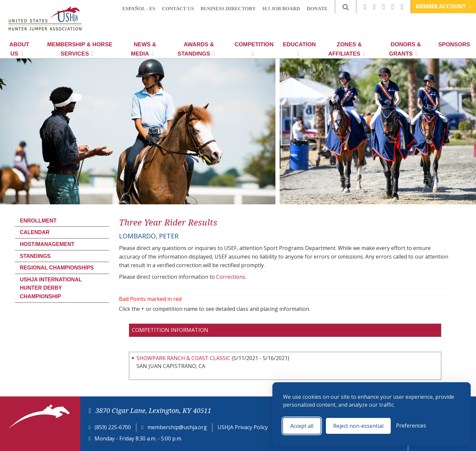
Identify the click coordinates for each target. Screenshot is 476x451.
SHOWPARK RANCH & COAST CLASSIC (183, 358)
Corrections (231, 277)
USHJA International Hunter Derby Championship (51, 288)
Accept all (302, 426)
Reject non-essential (358, 426)
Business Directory (228, 9)
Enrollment (38, 221)
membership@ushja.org (177, 427)
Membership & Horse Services (80, 49)
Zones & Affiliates (347, 49)
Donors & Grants (405, 49)
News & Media (144, 49)
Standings (35, 256)
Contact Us (178, 9)
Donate (317, 9)
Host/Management (47, 244)
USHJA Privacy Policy (243, 427)
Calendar (35, 232)
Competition (254, 49)
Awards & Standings (196, 49)
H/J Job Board (281, 9)
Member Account (443, 6)
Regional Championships (57, 268)
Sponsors (454, 44)
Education (299, 49)
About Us (19, 49)
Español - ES (139, 9)
